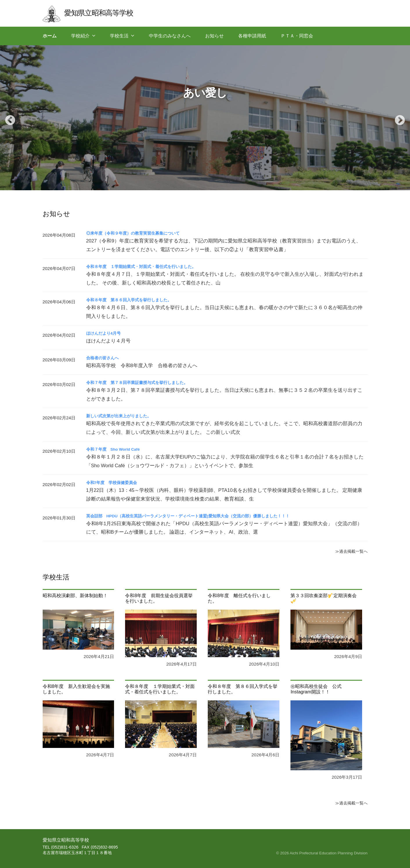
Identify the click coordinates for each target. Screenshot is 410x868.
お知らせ (214, 36)
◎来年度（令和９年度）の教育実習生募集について (140, 233)
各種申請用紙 (252, 36)
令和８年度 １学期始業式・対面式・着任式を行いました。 (149, 266)
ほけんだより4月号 (106, 333)
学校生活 (119, 36)
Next (397, 118)
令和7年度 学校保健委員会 (115, 482)
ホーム (50, 36)
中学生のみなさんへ (170, 36)
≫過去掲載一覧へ (349, 551)
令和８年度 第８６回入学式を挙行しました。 (135, 300)
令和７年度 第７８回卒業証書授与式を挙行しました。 (144, 382)
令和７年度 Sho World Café (117, 449)
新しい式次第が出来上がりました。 (123, 416)
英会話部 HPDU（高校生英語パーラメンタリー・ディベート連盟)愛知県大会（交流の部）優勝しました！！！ (203, 516)
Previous (7, 118)
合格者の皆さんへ (105, 358)
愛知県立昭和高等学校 (104, 12)
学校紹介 (80, 36)
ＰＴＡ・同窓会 (297, 36)
